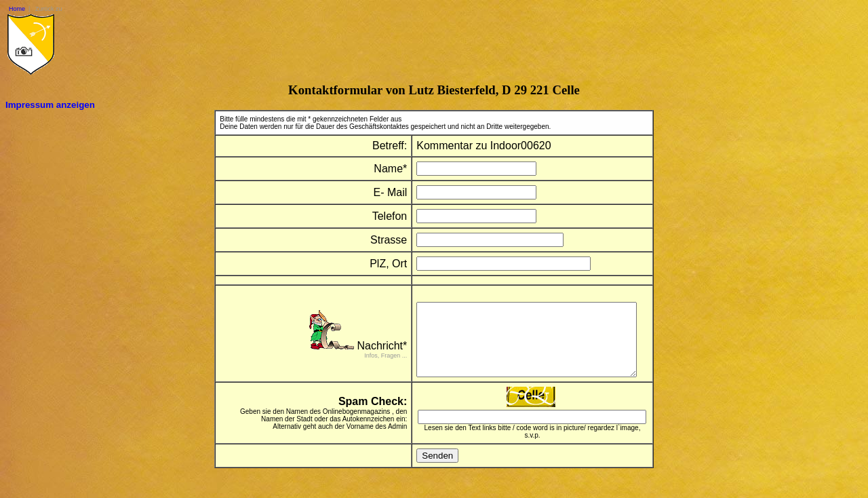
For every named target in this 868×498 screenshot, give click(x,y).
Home (17, 9)
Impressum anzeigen (50, 105)
